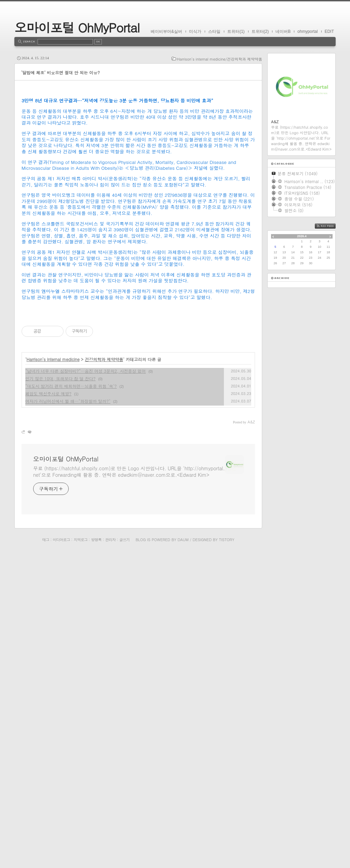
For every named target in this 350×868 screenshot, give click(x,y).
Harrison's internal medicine (53, 674)
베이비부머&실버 (166, 31)
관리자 (110, 854)
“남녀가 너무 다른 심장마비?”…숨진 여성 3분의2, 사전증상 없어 (86, 686)
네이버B (283, 31)
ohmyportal (307, 31)
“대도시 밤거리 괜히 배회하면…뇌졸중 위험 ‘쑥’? (71, 701)
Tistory (227, 854)
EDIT (329, 31)
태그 (45, 854)
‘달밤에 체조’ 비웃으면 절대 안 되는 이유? (60, 72)
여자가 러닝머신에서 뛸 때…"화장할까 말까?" (68, 716)
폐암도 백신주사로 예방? (48, 708)
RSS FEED (330, 226)
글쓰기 (124, 854)
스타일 (214, 31)
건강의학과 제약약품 (104, 674)
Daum (183, 854)
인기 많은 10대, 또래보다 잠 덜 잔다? (60, 693)
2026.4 (302, 236)
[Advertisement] (138, 139)
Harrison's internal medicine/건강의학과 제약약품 (220, 59)
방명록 (96, 854)
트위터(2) (260, 31)
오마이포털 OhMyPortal (77, 27)
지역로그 (81, 854)
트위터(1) (236, 31)
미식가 (195, 31)
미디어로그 (62, 854)
